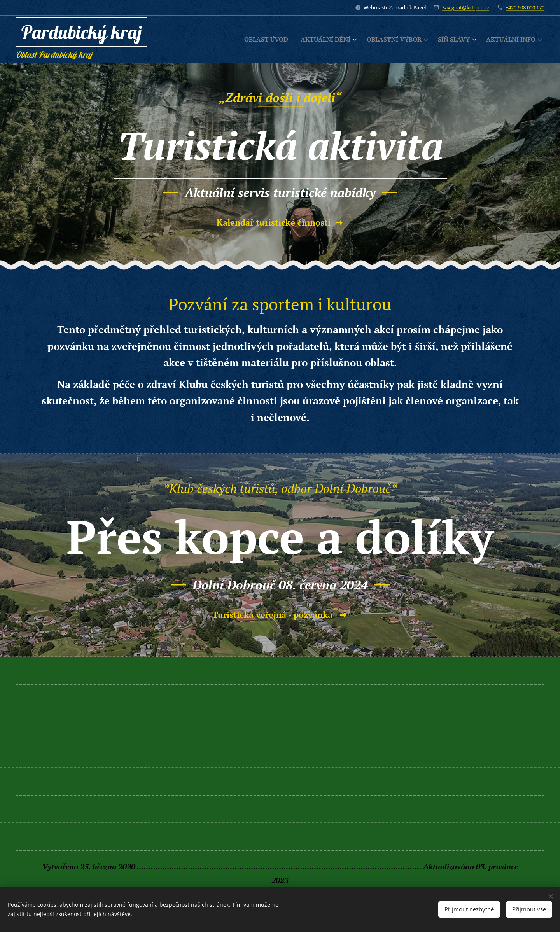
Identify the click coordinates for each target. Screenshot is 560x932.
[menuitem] (251, 39)
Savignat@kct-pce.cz (466, 7)
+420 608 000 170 (525, 7)
